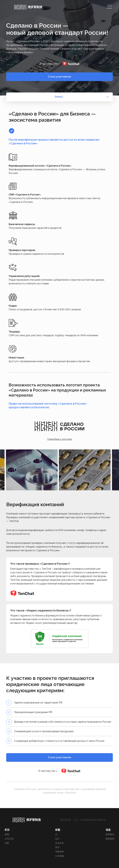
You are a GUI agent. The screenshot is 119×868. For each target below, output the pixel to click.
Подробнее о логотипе (59, 439)
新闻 (7, 834)
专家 (7, 843)
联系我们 (110, 834)
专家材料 (59, 852)
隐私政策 (110, 839)
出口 (57, 839)
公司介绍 (9, 839)
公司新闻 (59, 856)
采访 (57, 847)
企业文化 (59, 843)
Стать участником (59, 77)
